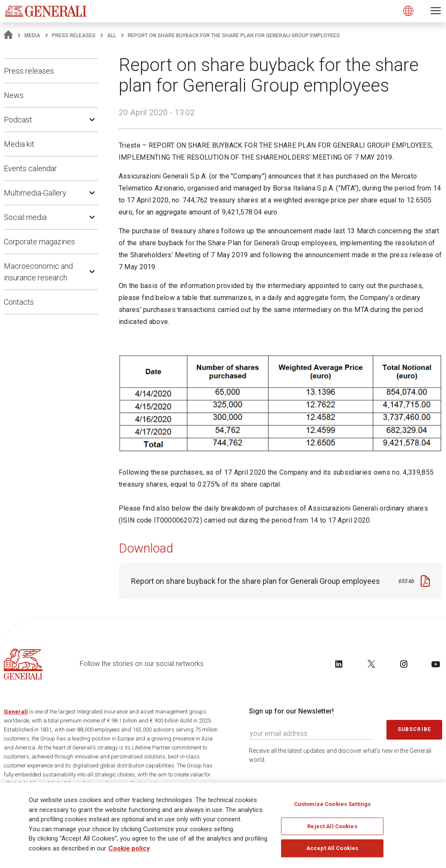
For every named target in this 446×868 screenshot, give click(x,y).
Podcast (18, 120)
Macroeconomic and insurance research (38, 272)
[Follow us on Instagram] (404, 664)
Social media (25, 217)
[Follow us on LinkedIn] (339, 664)
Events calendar (30, 168)
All (112, 36)
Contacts (19, 302)
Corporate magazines (39, 242)
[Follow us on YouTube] (436, 664)
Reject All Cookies (332, 826)
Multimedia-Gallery (35, 193)
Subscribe (414, 729)
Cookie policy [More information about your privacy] (129, 848)
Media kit (19, 144)
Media (32, 36)
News (14, 95)
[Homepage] (8, 36)
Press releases (74, 36)
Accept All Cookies (332, 848)
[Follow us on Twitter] (371, 664)
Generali (16, 712)
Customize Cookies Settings (332, 804)
